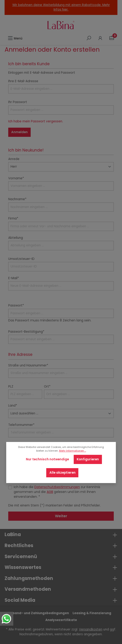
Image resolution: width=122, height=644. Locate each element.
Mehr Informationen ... (73, 451)
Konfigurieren (88, 459)
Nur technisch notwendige (47, 459)
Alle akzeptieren (62, 473)
